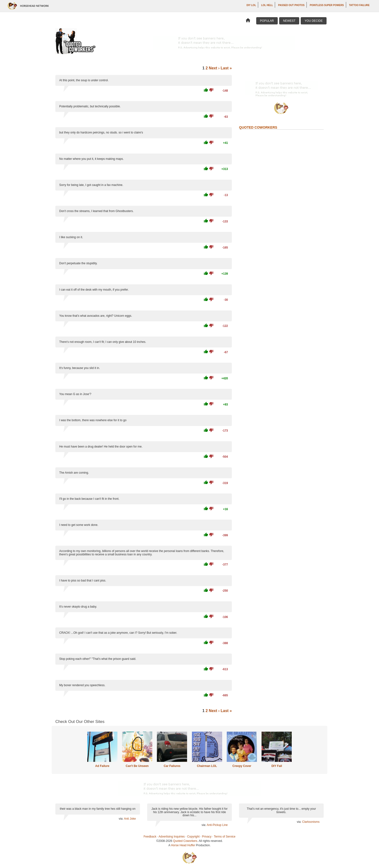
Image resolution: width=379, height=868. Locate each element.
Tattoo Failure (359, 5)
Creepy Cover (242, 766)
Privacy (207, 837)
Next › (214, 68)
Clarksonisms (311, 822)
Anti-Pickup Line (217, 825)
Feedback (150, 837)
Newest (289, 21)
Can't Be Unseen (137, 766)
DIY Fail (277, 766)
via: (121, 819)
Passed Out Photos (291, 5)
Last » (226, 68)
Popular (267, 21)
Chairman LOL (207, 766)
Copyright (193, 837)
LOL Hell (267, 5)
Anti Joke (130, 819)
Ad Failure (102, 766)
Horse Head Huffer (183, 845)
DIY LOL (251, 5)
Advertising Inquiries (172, 837)
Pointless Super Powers (327, 5)
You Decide (314, 21)
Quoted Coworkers (185, 841)
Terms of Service (225, 837)
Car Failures (172, 766)
